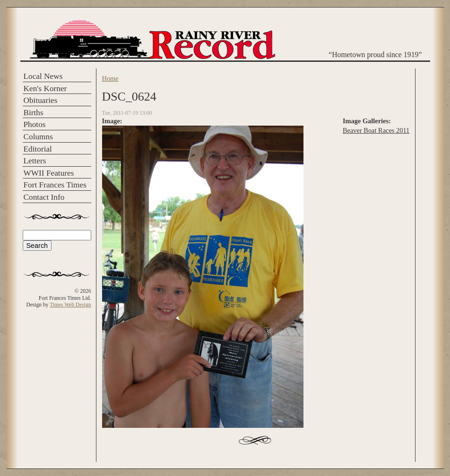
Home (110, 78)
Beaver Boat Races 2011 (376, 130)
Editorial (38, 149)
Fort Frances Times (55, 185)
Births (34, 113)
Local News (43, 76)
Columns (38, 137)
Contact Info (44, 197)
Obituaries (41, 100)
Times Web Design (70, 305)
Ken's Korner (45, 89)
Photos (35, 124)
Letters (35, 161)
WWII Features (49, 173)
